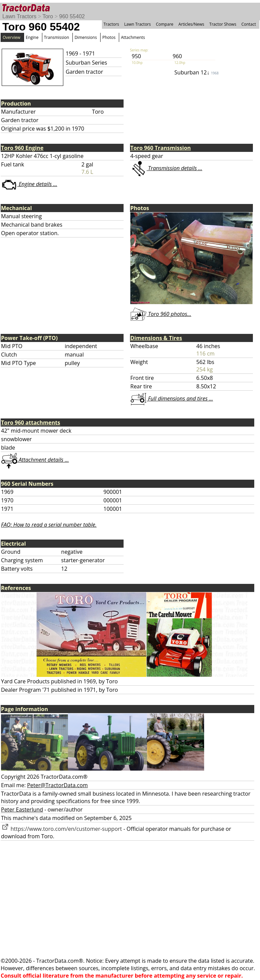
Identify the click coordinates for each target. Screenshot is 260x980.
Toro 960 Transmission (161, 148)
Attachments (133, 37)
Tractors (111, 24)
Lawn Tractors (19, 16)
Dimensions (86, 37)
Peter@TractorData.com (57, 785)
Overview (12, 37)
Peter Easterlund (22, 810)
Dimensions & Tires (156, 338)
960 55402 (72, 16)
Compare (165, 24)
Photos (109, 37)
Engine (32, 37)
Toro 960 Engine (22, 148)
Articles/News (191, 24)
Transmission (57, 37)
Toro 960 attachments (31, 423)
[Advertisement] (130, 899)
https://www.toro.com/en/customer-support (61, 829)
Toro (48, 16)
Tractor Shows (223, 24)
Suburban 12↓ (197, 72)
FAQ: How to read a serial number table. (49, 525)
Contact (249, 24)
